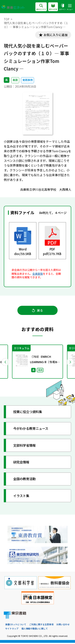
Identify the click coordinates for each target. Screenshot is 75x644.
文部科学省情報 (25, 446)
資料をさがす (41, 7)
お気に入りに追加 (55, 35)
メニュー (70, 7)
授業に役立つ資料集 (29, 413)
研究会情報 (22, 463)
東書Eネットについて (16, 626)
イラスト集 (22, 497)
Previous (5, 363)
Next (70, 363)
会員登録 (38, 274)
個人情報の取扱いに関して (35, 630)
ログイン (62, 7)
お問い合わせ (63, 626)
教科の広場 (53, 7)
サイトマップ (12, 630)
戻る (37, 311)
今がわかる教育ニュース (32, 430)
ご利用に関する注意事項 (41, 626)
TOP (7, 19)
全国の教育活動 (25, 480)
